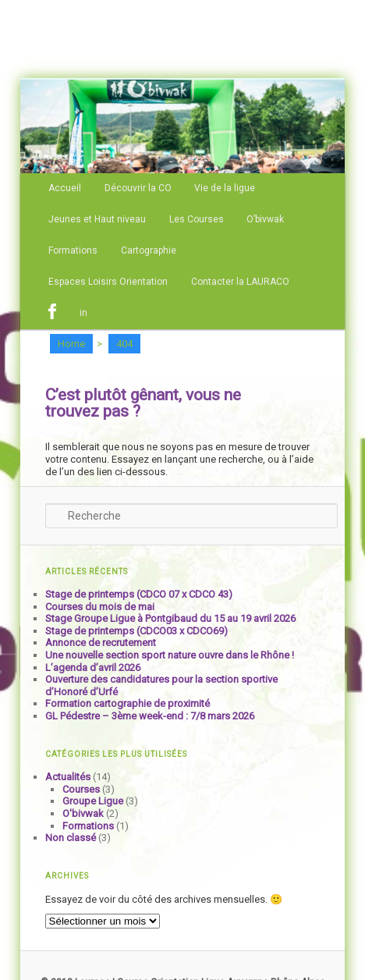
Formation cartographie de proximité (128, 703)
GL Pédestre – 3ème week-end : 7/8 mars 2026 (150, 716)
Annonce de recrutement (101, 643)
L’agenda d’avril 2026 (93, 668)
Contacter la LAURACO (240, 282)
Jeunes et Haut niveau (97, 219)
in (83, 313)
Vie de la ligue (225, 188)
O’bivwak (265, 219)
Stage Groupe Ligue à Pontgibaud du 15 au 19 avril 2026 (170, 618)
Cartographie (149, 250)
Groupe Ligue (93, 801)
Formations (73, 250)
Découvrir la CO (138, 188)
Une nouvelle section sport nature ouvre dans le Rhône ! (170, 655)
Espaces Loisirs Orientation (108, 282)
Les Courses (197, 219)
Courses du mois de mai (100, 607)
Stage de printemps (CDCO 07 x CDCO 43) (139, 594)
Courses (81, 789)
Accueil (65, 188)
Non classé (71, 838)
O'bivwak (83, 813)
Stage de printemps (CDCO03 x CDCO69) (136, 631)
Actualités (68, 777)
